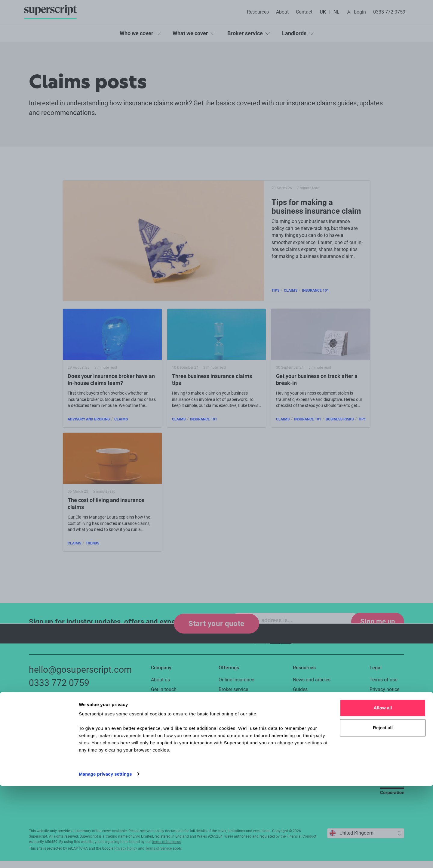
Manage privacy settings (105, 856)
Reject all (383, 810)
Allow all (383, 790)
